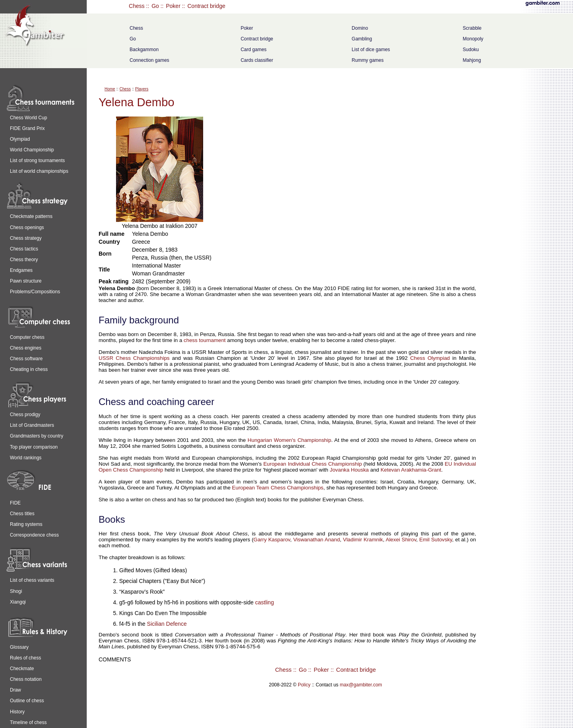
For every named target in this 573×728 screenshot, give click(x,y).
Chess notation (26, 679)
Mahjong (472, 60)
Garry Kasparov (272, 540)
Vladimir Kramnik (363, 540)
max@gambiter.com (361, 685)
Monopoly (473, 39)
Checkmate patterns (31, 216)
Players (142, 89)
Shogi (16, 591)
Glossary (19, 647)
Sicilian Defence (167, 624)
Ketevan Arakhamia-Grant (411, 470)
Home (110, 89)
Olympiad (20, 139)
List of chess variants (32, 580)
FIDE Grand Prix (27, 128)
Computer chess (27, 337)
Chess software (26, 359)
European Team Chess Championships (278, 488)
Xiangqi (18, 602)
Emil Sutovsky (436, 540)
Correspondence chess (34, 535)
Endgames (21, 270)
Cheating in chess (29, 369)
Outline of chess (27, 701)
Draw (15, 690)
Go (155, 6)
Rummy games (368, 60)
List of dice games (371, 50)
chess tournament (205, 340)
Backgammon (144, 50)
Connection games (149, 60)
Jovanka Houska (349, 470)
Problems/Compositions (35, 292)
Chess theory (24, 260)
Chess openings (27, 227)
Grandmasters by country (37, 436)
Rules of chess (26, 658)
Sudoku (471, 50)
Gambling (362, 39)
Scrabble (472, 28)
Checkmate (22, 669)
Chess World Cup (29, 118)
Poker (173, 6)
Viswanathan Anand (316, 540)
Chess (137, 6)
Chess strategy (26, 238)
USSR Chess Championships (134, 358)
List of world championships (39, 171)
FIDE (15, 503)
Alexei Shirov (401, 540)
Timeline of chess (28, 722)
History (17, 712)
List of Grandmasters (32, 425)
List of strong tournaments (37, 161)
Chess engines (26, 348)
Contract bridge (206, 6)
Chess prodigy (25, 415)
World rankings (26, 458)
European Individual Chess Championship (313, 464)
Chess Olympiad (430, 358)
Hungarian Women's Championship (289, 440)
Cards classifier (257, 60)
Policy (304, 685)
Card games (254, 50)
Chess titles (22, 514)
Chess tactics (24, 249)
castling (264, 602)
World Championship (32, 150)
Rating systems (26, 524)
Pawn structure (26, 281)
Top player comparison (34, 447)
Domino (360, 28)
